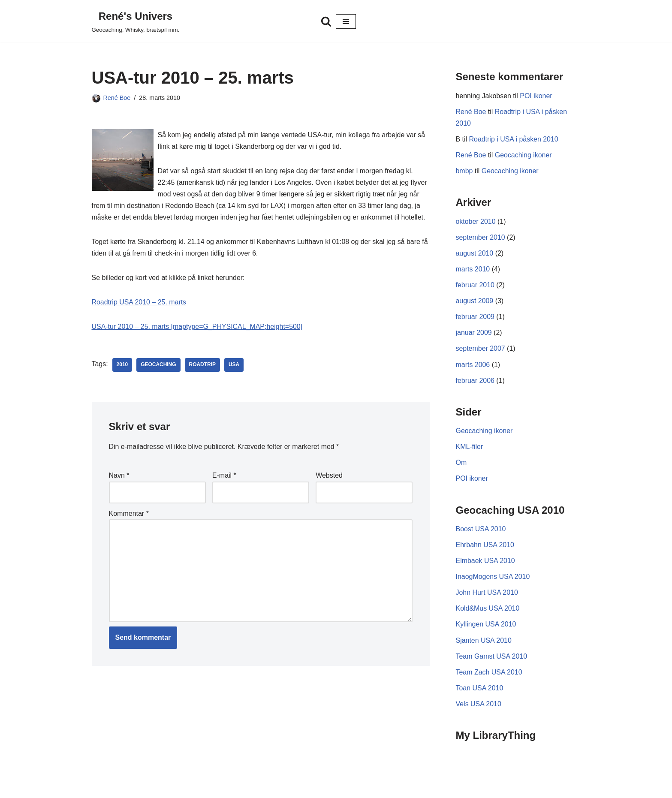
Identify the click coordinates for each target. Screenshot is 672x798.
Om (461, 464)
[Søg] (326, 21)
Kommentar (129, 514)
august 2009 (475, 302)
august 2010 (475, 254)
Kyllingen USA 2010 (486, 626)
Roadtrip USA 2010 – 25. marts (139, 303)
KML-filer (470, 448)
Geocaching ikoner (523, 155)
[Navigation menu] (346, 21)
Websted (329, 476)
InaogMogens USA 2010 (493, 578)
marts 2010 (473, 270)
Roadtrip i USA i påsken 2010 (514, 140)
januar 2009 (474, 333)
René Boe (117, 98)
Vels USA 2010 (479, 706)
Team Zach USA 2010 (489, 674)
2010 (122, 366)
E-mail (224, 476)
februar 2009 (475, 318)
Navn (119, 476)
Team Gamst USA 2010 (492, 658)
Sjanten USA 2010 (484, 642)
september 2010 (481, 238)
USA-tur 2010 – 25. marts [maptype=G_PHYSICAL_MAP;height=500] (198, 327)
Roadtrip (203, 366)
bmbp (464, 171)
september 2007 (481, 350)
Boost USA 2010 (481, 531)
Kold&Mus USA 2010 (488, 610)
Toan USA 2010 (480, 690)
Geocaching (158, 366)
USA (234, 366)
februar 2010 (475, 286)
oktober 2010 (476, 222)
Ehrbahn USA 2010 (485, 547)
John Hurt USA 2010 (487, 594)
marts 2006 (473, 366)
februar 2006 (475, 381)
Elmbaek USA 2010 (486, 562)
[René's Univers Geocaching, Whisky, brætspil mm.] (136, 21)
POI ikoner (536, 96)
